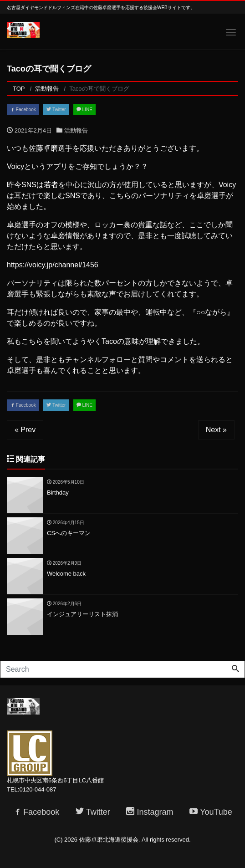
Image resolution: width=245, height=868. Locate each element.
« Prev (25, 430)
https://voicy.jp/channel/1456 (53, 265)
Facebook (23, 110)
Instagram (150, 812)
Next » (216, 430)
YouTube (211, 812)
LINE (84, 110)
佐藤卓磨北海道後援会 (109, 840)
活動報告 (76, 130)
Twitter (56, 110)
